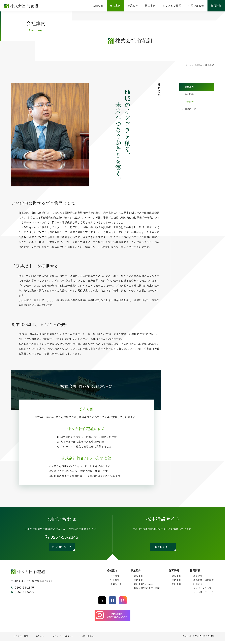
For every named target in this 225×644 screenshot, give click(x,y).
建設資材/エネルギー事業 (147, 591)
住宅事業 (176, 587)
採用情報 (195, 574)
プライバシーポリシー (63, 640)
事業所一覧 (192, 113)
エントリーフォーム (204, 595)
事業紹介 (136, 574)
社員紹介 (198, 587)
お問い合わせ (88, 640)
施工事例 (174, 574)
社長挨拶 (190, 105)
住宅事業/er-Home (144, 587)
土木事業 (139, 583)
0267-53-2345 (64, 537)
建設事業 (139, 579)
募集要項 (198, 579)
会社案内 (190, 87)
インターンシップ (202, 591)
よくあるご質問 (21, 640)
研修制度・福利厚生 (204, 583)
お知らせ (40, 640)
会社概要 (190, 96)
